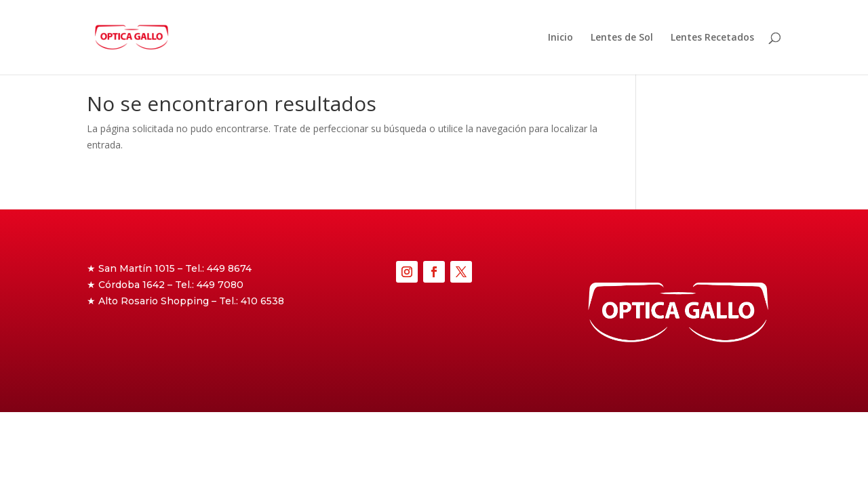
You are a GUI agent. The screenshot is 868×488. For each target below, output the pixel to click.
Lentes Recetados (712, 38)
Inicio (560, 38)
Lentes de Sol (622, 38)
